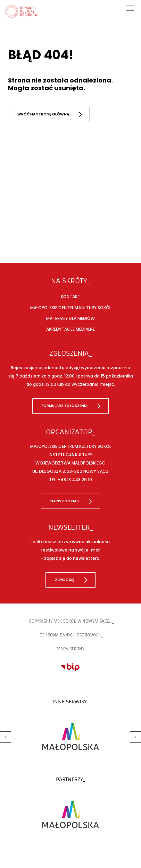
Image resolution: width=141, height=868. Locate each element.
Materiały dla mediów (70, 318)
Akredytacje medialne (70, 329)
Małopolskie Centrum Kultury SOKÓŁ (71, 308)
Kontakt (70, 297)
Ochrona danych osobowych (71, 635)
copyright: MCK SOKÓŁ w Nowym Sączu (70, 621)
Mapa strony (70, 649)
